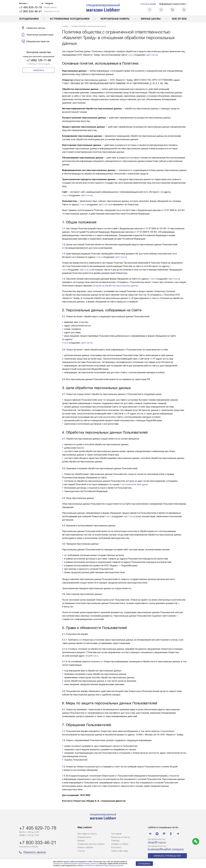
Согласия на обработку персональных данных (115, 286)
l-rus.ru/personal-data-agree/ (134, 484)
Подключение (84, 837)
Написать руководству (167, 856)
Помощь (115, 841)
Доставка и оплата (87, 834)
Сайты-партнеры (120, 851)
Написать (39, 70)
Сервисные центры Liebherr (91, 844)
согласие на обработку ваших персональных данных (75, 864)
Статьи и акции (148, 4)
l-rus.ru (131, 55)
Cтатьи (81, 851)
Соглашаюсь (144, 864)
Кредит (81, 841)
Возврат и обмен (120, 844)
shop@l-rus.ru (92, 656)
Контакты (116, 847)
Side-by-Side (179, 19)
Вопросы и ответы (121, 837)
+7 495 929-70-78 (31, 7)
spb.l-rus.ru (152, 55)
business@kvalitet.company (166, 849)
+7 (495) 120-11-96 (39, 60)
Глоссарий (116, 834)
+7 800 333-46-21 (31, 11)
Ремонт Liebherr (85, 847)
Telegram (47, 3)
